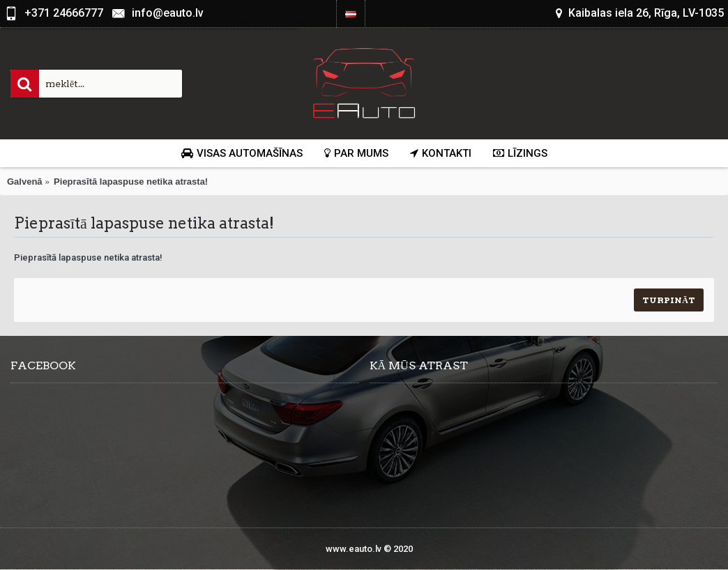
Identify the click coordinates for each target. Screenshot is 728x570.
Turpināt (669, 300)
